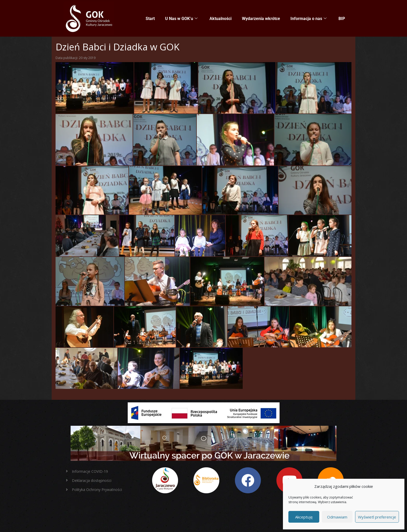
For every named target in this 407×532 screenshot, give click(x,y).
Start (150, 19)
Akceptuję (304, 517)
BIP (342, 19)
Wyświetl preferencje (377, 517)
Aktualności (221, 19)
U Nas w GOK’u (181, 19)
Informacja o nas (308, 19)
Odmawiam (337, 517)
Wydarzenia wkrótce (261, 19)
